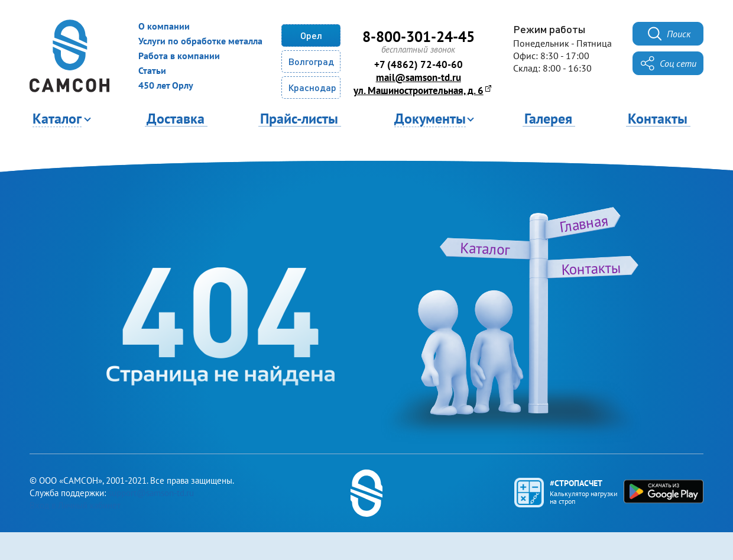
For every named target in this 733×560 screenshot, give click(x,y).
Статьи (152, 70)
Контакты (658, 118)
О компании (164, 26)
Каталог (485, 249)
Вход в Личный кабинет (75, 505)
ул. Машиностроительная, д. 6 (419, 90)
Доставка (176, 118)
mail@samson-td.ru (419, 77)
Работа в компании (179, 56)
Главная (584, 223)
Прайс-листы (299, 118)
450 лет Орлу (166, 85)
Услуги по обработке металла (200, 41)
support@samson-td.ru (151, 493)
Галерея (548, 118)
